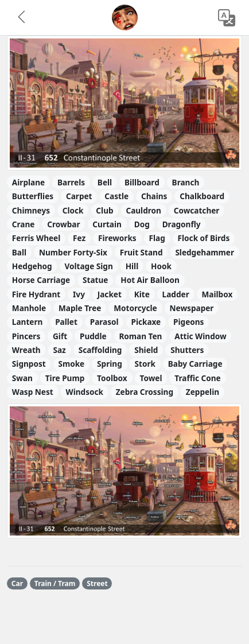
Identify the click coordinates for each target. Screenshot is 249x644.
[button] (22, 18)
